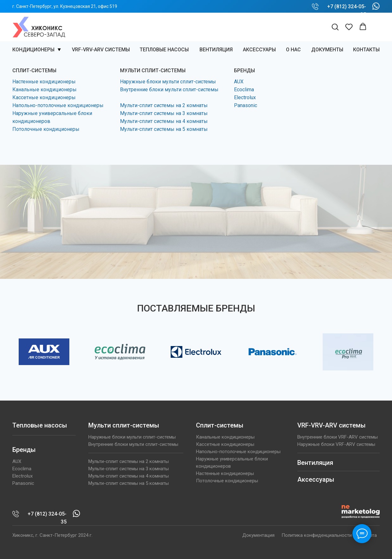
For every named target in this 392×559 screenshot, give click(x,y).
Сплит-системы (220, 425)
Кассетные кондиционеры (44, 97)
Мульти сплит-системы (124, 425)
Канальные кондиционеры (44, 90)
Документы (327, 50)
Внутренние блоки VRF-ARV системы (338, 437)
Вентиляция (315, 463)
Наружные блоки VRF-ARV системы (336, 444)
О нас (293, 50)
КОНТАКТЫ (366, 50)
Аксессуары (259, 50)
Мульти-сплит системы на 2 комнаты (164, 105)
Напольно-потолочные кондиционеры (58, 105)
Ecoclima (244, 90)
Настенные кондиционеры (44, 82)
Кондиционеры (33, 50)
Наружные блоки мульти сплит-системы (168, 82)
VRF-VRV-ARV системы (101, 50)
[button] (335, 27)
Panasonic (246, 105)
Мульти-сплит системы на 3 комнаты (164, 113)
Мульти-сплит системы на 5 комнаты (164, 129)
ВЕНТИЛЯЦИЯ (216, 50)
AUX (239, 82)
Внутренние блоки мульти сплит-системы (169, 90)
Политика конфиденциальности (317, 535)
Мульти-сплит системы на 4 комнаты (164, 121)
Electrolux (245, 97)
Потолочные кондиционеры (46, 129)
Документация (258, 535)
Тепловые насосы (164, 50)
